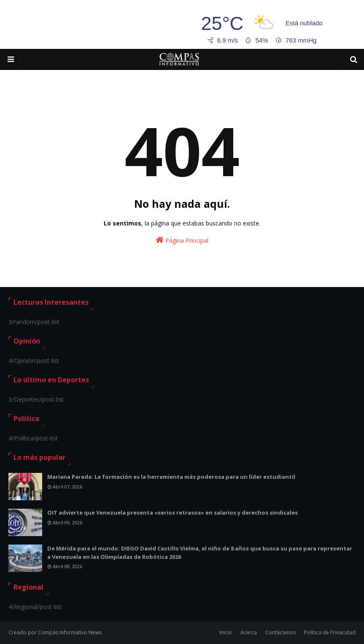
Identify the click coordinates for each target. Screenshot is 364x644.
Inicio (226, 632)
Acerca (249, 632)
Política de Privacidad (330, 632)
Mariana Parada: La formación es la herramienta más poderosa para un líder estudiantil (171, 477)
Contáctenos (280, 632)
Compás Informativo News (70, 632)
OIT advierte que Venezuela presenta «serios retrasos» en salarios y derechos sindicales (173, 513)
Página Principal (182, 240)
